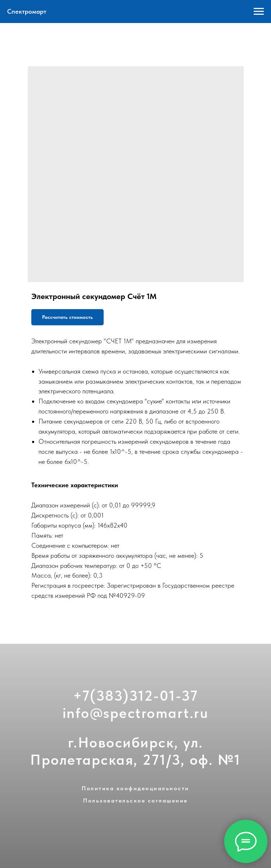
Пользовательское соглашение (135, 801)
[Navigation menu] (259, 12)
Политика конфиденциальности (135, 788)
